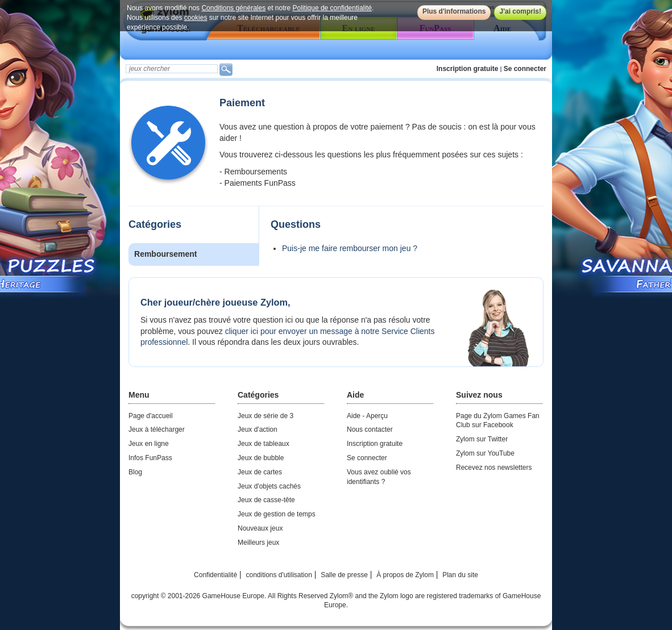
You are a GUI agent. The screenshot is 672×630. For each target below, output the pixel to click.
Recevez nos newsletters (494, 468)
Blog (135, 472)
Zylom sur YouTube (485, 453)
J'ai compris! (520, 11)
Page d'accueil (151, 416)
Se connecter (525, 69)
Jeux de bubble (261, 458)
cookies (196, 18)
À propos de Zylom (405, 575)
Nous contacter (370, 429)
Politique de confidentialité (332, 8)
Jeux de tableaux (264, 444)
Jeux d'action (258, 429)
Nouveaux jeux (260, 528)
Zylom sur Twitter (482, 439)
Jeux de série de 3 (266, 416)
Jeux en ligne (149, 444)
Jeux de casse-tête (266, 500)
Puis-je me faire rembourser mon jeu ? (350, 248)
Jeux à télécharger (157, 429)
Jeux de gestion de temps (277, 514)
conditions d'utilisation (279, 575)
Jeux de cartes (260, 472)
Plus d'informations (454, 11)
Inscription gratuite (468, 69)
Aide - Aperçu (367, 416)
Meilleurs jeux (258, 543)
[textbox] (172, 69)
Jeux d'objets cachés (269, 486)
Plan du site (460, 575)
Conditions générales (233, 8)
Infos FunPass (150, 458)
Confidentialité (215, 575)
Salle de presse (344, 575)
